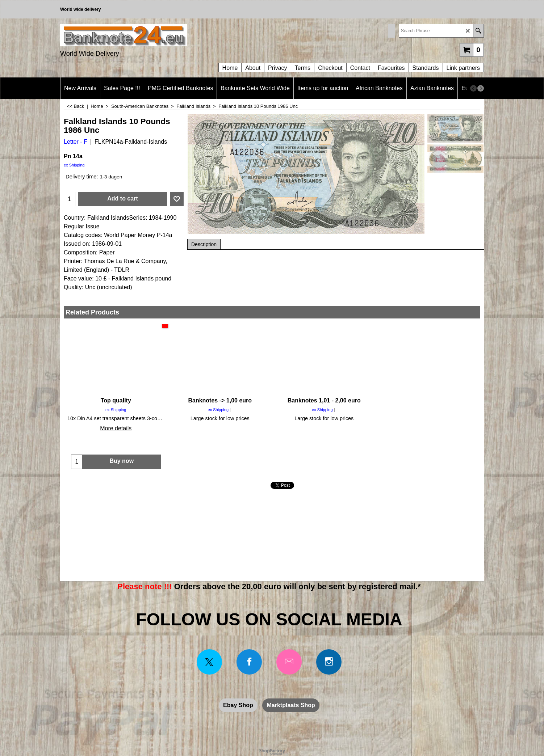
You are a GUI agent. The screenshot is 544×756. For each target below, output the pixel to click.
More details (116, 428)
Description (204, 244)
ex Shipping (74, 165)
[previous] (473, 88)
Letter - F (76, 142)
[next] (481, 88)
